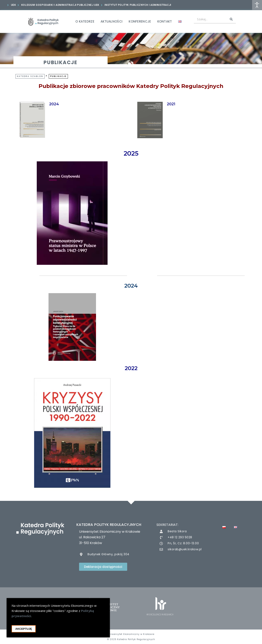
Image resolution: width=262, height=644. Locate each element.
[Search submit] (231, 19)
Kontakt (165, 21)
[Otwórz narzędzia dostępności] (257, 5)
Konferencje (140, 21)
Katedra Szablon (30, 76)
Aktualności (111, 21)
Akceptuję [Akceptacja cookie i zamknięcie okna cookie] (24, 631)
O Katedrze (85, 21)
